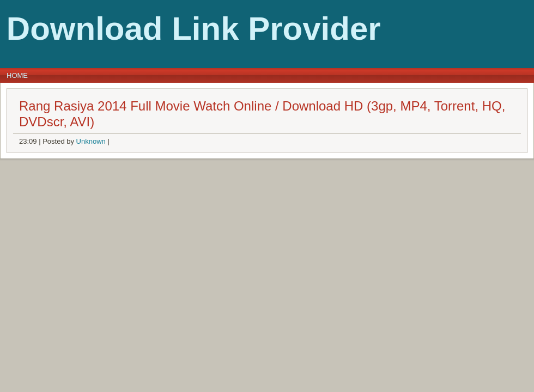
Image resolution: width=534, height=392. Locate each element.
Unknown (91, 141)
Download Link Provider (194, 29)
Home (17, 75)
